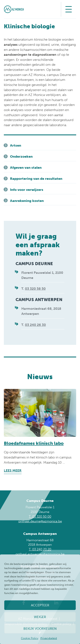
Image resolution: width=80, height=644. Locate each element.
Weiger (40, 617)
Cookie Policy (30, 638)
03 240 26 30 (35, 325)
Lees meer (13, 471)
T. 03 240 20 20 (40, 549)
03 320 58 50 (35, 289)
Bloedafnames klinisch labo (34, 443)
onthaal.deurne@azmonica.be (40, 521)
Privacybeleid (49, 638)
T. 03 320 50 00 (40, 517)
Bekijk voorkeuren (40, 629)
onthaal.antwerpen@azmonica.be (40, 554)
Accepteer (40, 605)
